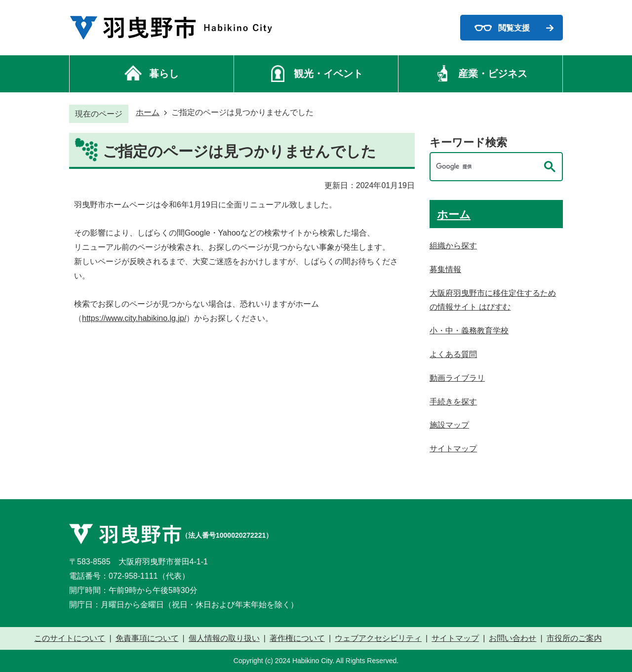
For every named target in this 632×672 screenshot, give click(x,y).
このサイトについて (70, 638)
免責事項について (147, 638)
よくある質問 (453, 354)
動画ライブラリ (457, 378)
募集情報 (445, 269)
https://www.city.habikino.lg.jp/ (134, 318)
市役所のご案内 (574, 638)
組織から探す (453, 246)
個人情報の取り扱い (224, 638)
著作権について (297, 638)
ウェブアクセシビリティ (378, 638)
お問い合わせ (513, 638)
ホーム (148, 112)
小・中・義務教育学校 (469, 331)
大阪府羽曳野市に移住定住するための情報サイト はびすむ (493, 300)
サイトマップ (453, 449)
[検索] (486, 167)
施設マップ (449, 425)
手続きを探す (453, 402)
